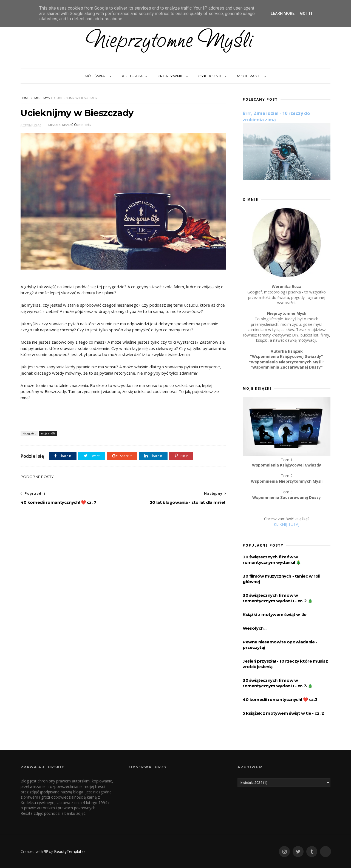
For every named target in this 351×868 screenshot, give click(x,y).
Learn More (283, 13)
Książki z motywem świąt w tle (274, 614)
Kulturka (132, 76)
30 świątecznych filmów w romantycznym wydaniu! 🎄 (272, 560)
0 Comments (81, 125)
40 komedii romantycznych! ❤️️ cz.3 (280, 699)
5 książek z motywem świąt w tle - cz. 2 (283, 713)
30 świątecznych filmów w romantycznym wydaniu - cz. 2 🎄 (278, 598)
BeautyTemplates (70, 851)
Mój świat (96, 76)
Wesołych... (255, 628)
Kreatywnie (171, 76)
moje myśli (43, 98)
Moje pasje (249, 76)
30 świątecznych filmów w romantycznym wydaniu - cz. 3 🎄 (278, 683)
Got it (306, 13)
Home (25, 98)
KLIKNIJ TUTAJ (287, 524)
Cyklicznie (210, 76)
